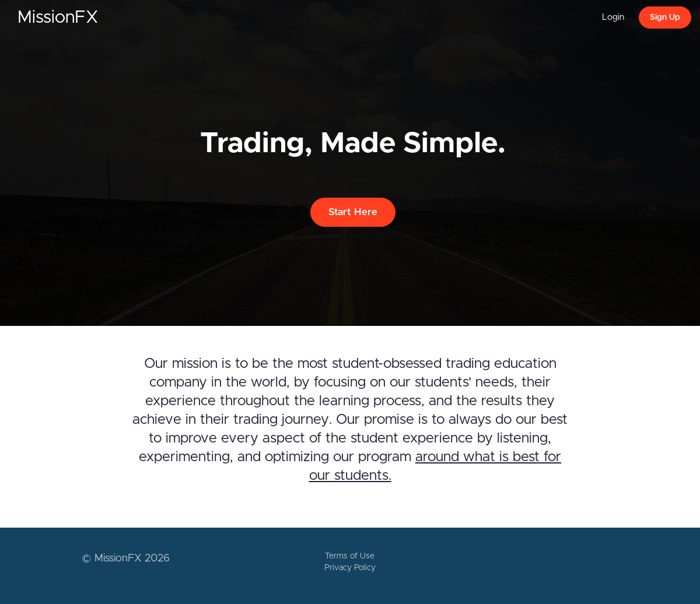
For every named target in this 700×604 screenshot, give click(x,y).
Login (613, 17)
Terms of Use (350, 556)
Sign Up (665, 17)
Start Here (353, 212)
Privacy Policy (350, 568)
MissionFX (58, 17)
